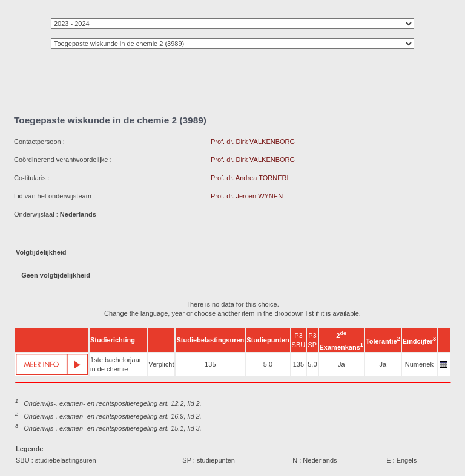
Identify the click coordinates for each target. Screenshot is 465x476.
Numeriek (419, 364)
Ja (341, 364)
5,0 (268, 364)
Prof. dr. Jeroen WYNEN (247, 196)
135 (210, 364)
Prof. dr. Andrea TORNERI (250, 178)
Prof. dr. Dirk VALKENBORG (253, 142)
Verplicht (161, 364)
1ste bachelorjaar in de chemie (116, 364)
